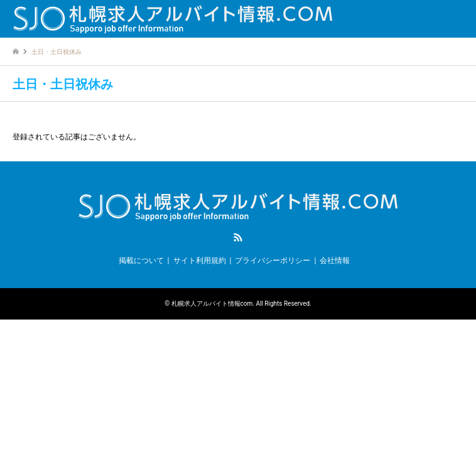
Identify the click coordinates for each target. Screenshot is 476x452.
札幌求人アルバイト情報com (212, 304)
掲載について (141, 261)
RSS (238, 237)
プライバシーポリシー (273, 261)
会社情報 (335, 261)
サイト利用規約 (200, 261)
